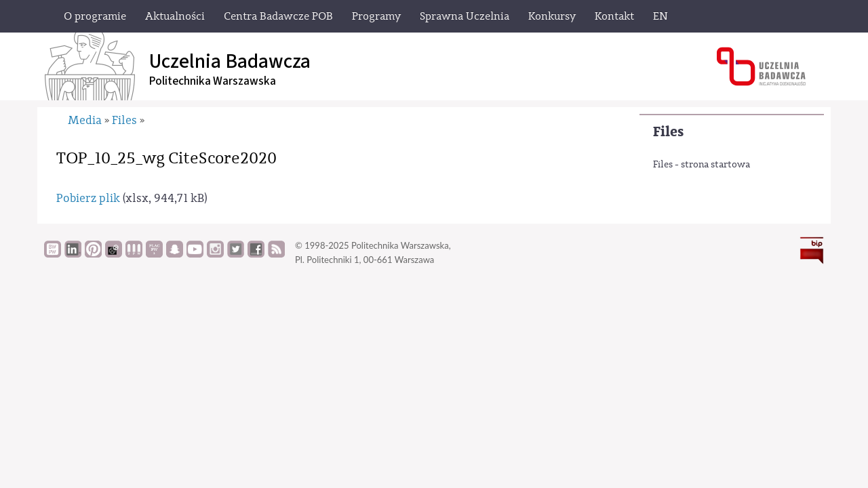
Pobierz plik (88, 198)
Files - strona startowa (702, 165)
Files (668, 132)
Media (85, 120)
